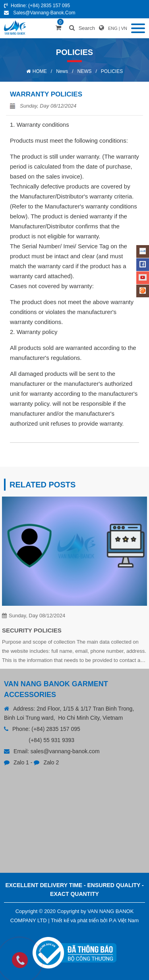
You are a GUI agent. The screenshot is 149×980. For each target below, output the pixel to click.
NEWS (85, 71)
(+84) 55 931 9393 (51, 740)
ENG (113, 28)
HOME (40, 71)
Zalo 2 (51, 762)
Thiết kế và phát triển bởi (79, 920)
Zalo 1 (21, 762)
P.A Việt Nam (124, 920)
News (62, 71)
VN (124, 28)
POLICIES (112, 71)
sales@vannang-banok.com (44, 13)
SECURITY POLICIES (32, 630)
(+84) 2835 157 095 (49, 6)
